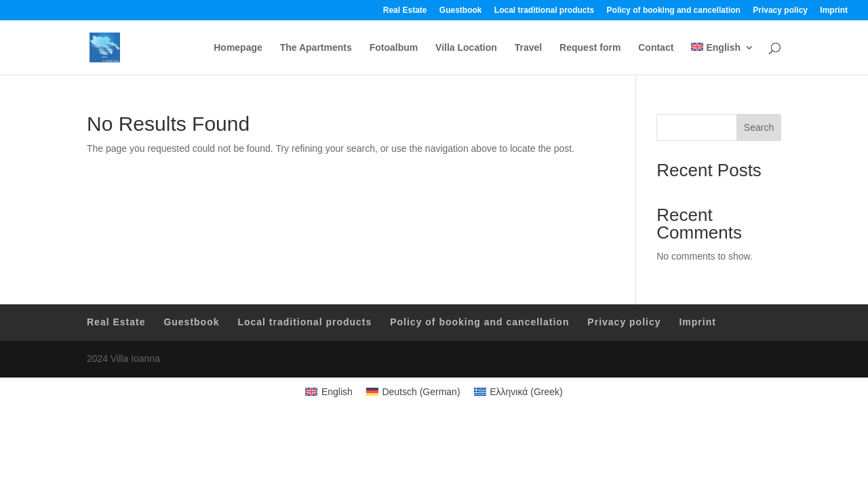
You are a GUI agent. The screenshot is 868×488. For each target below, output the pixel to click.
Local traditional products (544, 11)
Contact (656, 48)
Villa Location (466, 48)
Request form (590, 48)
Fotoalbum (394, 48)
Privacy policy (780, 11)
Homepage (238, 48)
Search (759, 127)
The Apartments (316, 48)
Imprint (834, 11)
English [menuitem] (337, 392)
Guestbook (461, 11)
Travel (528, 48)
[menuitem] (723, 59)
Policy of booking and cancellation (674, 11)
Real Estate (405, 11)
